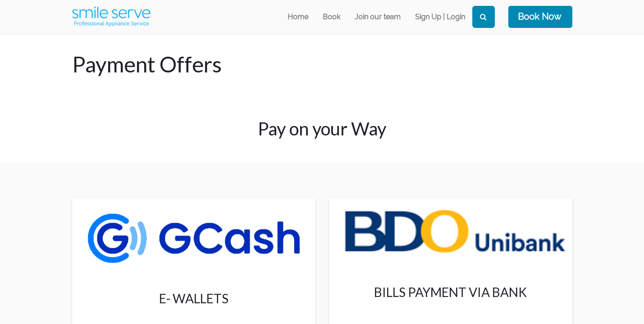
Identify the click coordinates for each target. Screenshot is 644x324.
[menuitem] (298, 17)
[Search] (484, 17)
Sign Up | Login (440, 17)
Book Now (539, 17)
